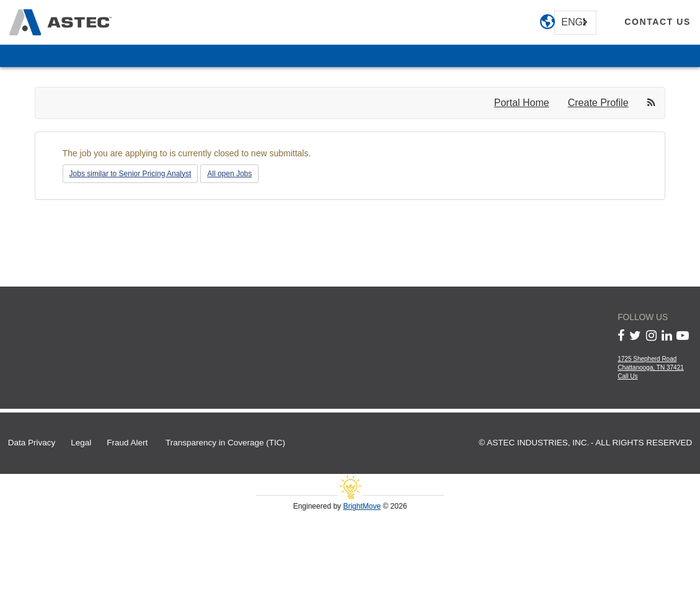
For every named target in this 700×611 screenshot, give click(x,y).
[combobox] (575, 23)
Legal (81, 443)
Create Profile (598, 103)
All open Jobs (229, 174)
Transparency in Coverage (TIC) (225, 443)
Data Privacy (32, 443)
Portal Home (522, 103)
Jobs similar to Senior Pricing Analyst (131, 174)
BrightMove (362, 506)
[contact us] (658, 22)
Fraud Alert (127, 443)
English (574, 22)
